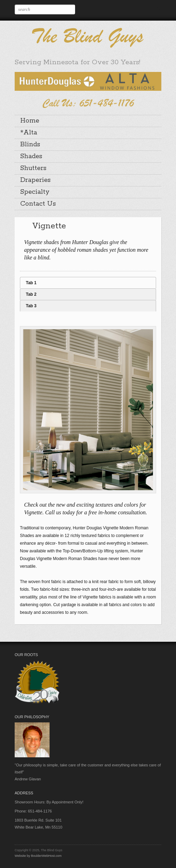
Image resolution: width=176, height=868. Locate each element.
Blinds (30, 145)
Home (30, 121)
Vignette (49, 226)
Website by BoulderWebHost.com (38, 856)
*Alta (29, 133)
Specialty (35, 192)
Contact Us (38, 204)
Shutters (33, 168)
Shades (31, 156)
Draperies (35, 180)
